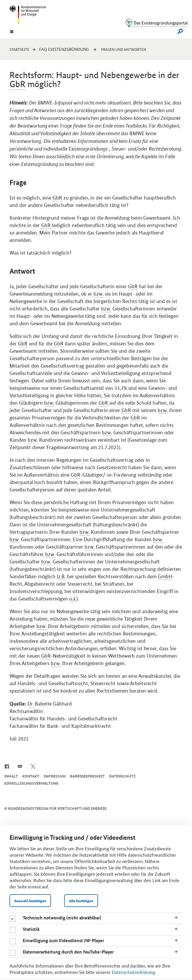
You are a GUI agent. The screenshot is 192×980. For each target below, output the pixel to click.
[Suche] (179, 31)
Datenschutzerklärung (133, 972)
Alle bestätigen (81, 901)
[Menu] (12, 31)
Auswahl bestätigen (30, 901)
